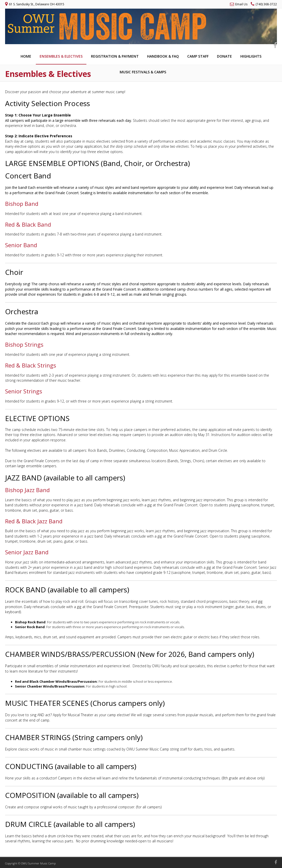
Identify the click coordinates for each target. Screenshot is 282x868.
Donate (224, 56)
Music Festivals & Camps (143, 72)
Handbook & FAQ (163, 56)
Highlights (251, 56)
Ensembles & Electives (61, 56)
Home (26, 56)
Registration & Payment (115, 56)
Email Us (241, 4)
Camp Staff (198, 56)
